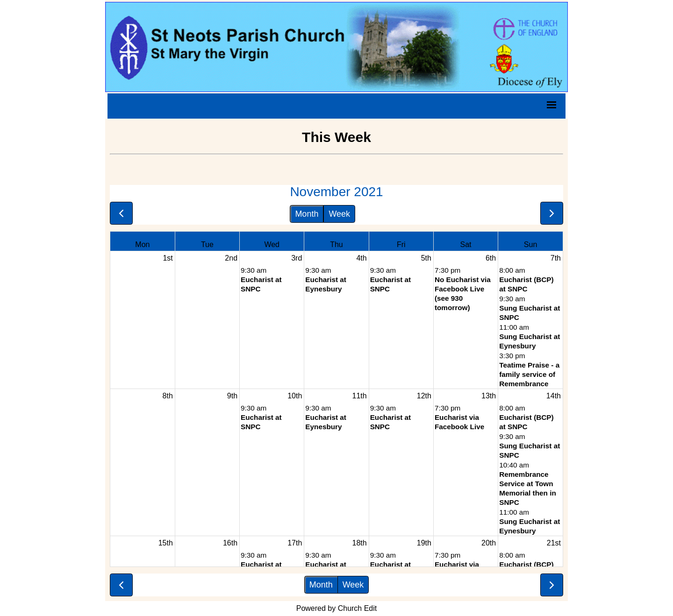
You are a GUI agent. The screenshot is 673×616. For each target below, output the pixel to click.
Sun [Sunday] (530, 244)
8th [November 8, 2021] (168, 396)
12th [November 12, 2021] (424, 396)
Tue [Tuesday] (207, 244)
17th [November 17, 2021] (295, 543)
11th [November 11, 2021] (359, 396)
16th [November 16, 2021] (230, 543)
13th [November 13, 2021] (489, 396)
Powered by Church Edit (337, 608)
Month (307, 214)
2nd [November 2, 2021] (231, 258)
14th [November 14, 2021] (554, 396)
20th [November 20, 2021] (489, 543)
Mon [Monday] (142, 244)
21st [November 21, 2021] (554, 543)
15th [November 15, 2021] (166, 543)
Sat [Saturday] (466, 244)
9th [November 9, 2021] (232, 396)
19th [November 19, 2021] (424, 543)
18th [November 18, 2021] (359, 543)
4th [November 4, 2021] (361, 258)
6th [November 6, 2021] (491, 258)
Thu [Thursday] (336, 244)
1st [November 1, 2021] (168, 258)
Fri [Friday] (401, 244)
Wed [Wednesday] (272, 244)
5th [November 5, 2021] (426, 258)
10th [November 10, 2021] (295, 396)
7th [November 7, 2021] (556, 258)
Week (339, 214)
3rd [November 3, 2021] (297, 258)
